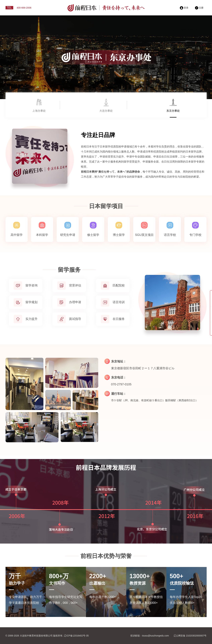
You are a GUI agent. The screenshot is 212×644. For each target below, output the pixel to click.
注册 (199, 8)
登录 (184, 8)
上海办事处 (39, 111)
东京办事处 (173, 111)
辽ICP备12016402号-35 (76, 636)
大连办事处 (106, 111)
